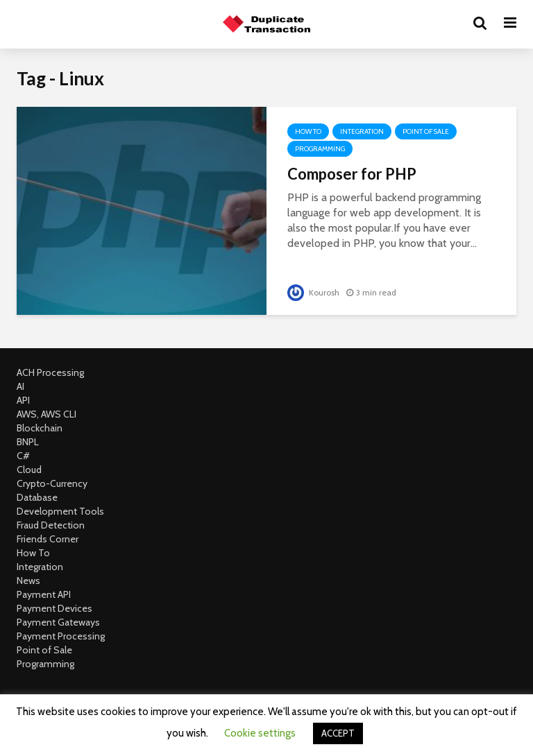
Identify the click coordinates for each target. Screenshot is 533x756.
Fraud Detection (51, 525)
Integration (362, 131)
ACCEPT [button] (338, 733)
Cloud (29, 470)
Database (37, 497)
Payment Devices (54, 608)
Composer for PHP (352, 174)
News (28, 581)
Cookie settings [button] (260, 733)
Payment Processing (61, 636)
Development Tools (60, 511)
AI (20, 386)
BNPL (28, 442)
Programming (320, 149)
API (23, 400)
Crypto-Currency (52, 483)
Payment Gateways (58, 622)
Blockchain (40, 428)
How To (308, 131)
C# (23, 456)
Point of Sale (426, 131)
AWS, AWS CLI (46, 414)
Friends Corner (48, 539)
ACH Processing (50, 372)
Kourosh (313, 292)
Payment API (44, 594)
